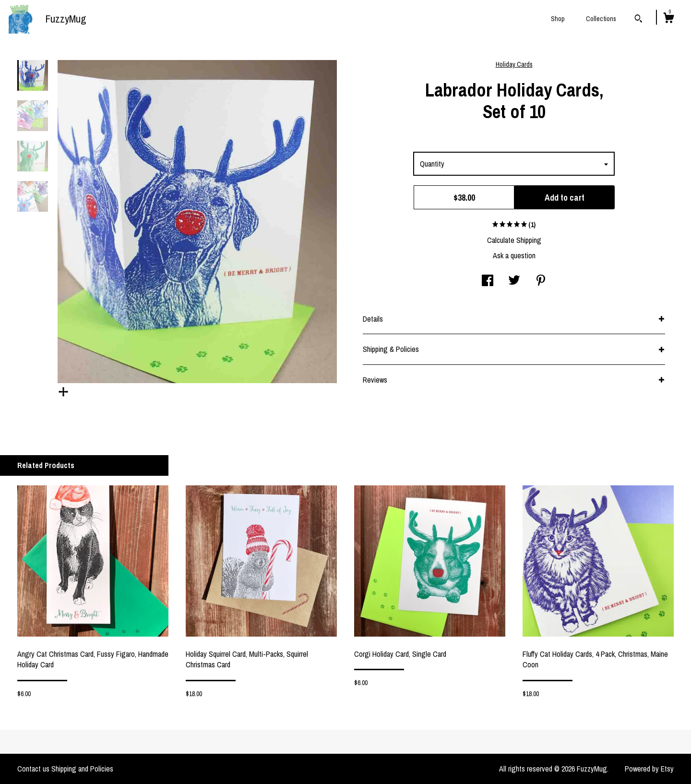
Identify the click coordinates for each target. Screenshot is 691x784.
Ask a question (514, 255)
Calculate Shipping (514, 240)
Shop (558, 19)
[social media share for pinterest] (541, 281)
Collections (601, 19)
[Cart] (668, 19)
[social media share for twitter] (514, 281)
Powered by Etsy (649, 769)
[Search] (638, 20)
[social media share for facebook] (488, 281)
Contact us (33, 769)
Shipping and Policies (82, 769)
